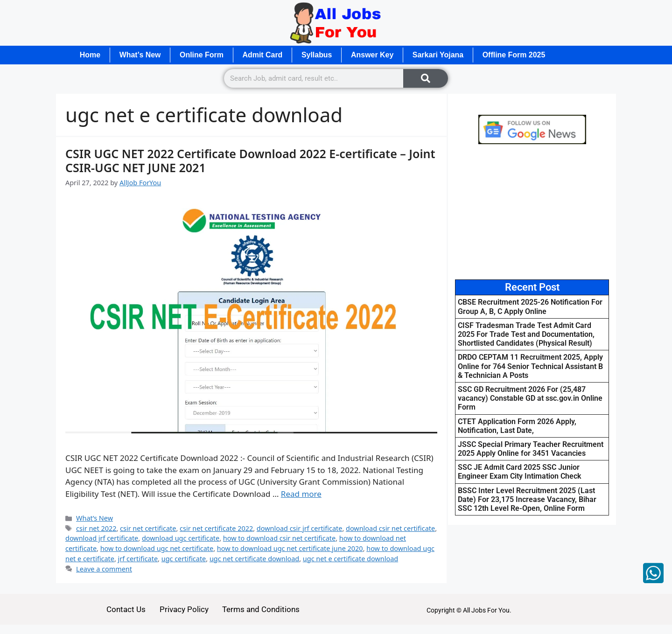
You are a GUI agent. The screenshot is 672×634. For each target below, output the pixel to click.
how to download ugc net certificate (157, 548)
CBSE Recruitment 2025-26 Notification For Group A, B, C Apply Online (530, 307)
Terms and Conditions (261, 609)
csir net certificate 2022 (216, 528)
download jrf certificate (102, 539)
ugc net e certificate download (350, 559)
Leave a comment (104, 569)
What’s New (140, 55)
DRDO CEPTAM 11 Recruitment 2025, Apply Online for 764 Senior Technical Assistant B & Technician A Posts (530, 366)
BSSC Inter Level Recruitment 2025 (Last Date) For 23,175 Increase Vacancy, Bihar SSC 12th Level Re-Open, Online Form (527, 499)
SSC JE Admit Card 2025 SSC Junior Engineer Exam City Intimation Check (519, 472)
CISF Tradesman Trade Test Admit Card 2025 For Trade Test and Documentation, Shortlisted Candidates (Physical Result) (526, 334)
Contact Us (126, 609)
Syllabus (318, 55)
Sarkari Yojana (441, 55)
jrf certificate (138, 559)
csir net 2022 (96, 528)
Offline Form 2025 (516, 55)
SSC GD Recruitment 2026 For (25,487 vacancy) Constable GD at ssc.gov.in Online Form (530, 398)
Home (90, 55)
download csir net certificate (390, 528)
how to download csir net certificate (279, 539)
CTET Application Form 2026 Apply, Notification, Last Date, (517, 426)
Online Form (203, 55)
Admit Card (264, 55)
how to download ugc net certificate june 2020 (290, 548)
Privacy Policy (184, 609)
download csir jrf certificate (300, 528)
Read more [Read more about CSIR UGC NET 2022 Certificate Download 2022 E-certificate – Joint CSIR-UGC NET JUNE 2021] (301, 494)
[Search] (426, 78)
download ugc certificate (181, 539)
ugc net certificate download (254, 559)
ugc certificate (184, 559)
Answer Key (374, 55)
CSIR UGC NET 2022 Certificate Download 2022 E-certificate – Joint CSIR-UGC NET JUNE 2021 (250, 160)
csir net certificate (148, 528)
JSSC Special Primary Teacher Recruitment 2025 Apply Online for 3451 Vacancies (531, 449)
